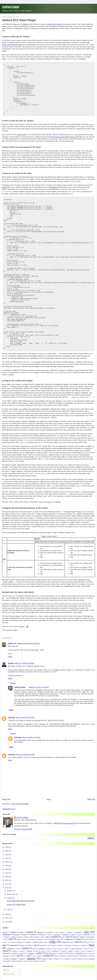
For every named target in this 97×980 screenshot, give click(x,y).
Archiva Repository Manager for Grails (20, 899)
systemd (47, 953)
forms (4, 940)
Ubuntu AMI (21, 134)
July (9, 907)
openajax (14, 949)
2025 (7, 845)
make (60, 946)
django (37, 935)
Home (49, 797)
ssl (29, 953)
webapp (92, 957)
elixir (11, 937)
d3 (94, 932)
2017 (7, 871)
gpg (46, 940)
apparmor (40, 930)
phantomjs (55, 949)
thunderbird (83, 954)
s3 (66, 951)
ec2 (11, 628)
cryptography (87, 932)
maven (66, 946)
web (86, 957)
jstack (54, 943)
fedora (52, 937)
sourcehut (5, 954)
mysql (5, 949)
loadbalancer (10, 946)
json (49, 943)
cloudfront (33, 932)
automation (78, 930)
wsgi (25, 959)
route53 (54, 951)
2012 (7, 912)
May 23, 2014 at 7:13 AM (31, 735)
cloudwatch (42, 932)
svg (34, 954)
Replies (13, 681)
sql (18, 953)
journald (43, 943)
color (50, 932)
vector (50, 957)
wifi (13, 959)
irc (92, 940)
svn (39, 954)
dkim (42, 935)
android (5, 930)
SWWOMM (10, 7)
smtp (91, 951)
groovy (64, 940)
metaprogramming (76, 946)
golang (40, 940)
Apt (65, 185)
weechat (7, 959)
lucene (49, 946)
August (10, 896)
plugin (77, 949)
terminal (63, 954)
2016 (7, 874)
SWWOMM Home (9, 807)
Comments (9, 972)
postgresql (6, 951)
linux (92, 943)
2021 (7, 856)
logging (26, 946)
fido (58, 937)
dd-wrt (14, 935)
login (34, 946)
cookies (73, 932)
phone (71, 949)
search (72, 951)
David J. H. (12, 641)
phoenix (64, 949)
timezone (92, 954)
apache (30, 930)
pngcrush (90, 949)
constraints (57, 932)
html (71, 940)
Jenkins (26, 24)
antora (21, 930)
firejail (85, 937)
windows (19, 959)
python (40, 951)
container (65, 932)
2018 (7, 867)
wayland (80, 957)
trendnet (14, 957)
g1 (9, 940)
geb (13, 940)
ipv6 (87, 940)
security (79, 951)
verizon (57, 957)
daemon (7, 935)
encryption (31, 937)
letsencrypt (68, 943)
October (10, 888)
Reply (10, 655)
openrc (22, 949)
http (77, 940)
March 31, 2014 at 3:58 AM (24, 661)
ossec (43, 949)
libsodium (76, 943)
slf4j (86, 951)
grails (53, 940)
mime (86, 946)
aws (8, 628)
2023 (7, 849)
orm (36, 949)
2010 (7, 920)
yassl (42, 959)
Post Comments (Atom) (21, 802)
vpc (74, 957)
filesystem (69, 937)
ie (83, 940)
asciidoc (70, 930)
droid (63, 935)
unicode (44, 957)
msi (91, 946)
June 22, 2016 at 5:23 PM (25, 752)
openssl (29, 949)
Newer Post (6, 797)
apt (56, 930)
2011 (7, 916)
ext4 (46, 937)
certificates (6, 932)
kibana (60, 943)
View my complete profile (23, 827)
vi (62, 957)
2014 (7, 882)
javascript (13, 943)
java (4, 943)
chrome (25, 932)
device (26, 935)
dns (48, 935)
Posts (7, 968)
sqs (24, 954)
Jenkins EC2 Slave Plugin (19, 20)
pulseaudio (31, 951)
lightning (84, 943)
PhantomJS (54, 187)
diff (31, 935)
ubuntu (31, 956)
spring (13, 954)
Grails (4, 187)
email (18, 937)
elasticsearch (91, 935)
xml (30, 959)
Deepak (11, 661)
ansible (13, 930)
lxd (55, 946)
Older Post (91, 797)
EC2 (26, 26)
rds (47, 951)
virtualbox (67, 957)
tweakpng (22, 957)
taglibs (56, 954)
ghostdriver (28, 940)
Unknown (12, 715)
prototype (23, 951)
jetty (36, 943)
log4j (18, 946)
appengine (50, 930)
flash (91, 937)
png (83, 949)
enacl (24, 937)
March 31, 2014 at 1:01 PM (39, 685)
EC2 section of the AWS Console (63, 137)
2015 (7, 878)
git (35, 940)
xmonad (36, 959)
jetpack (29, 943)
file (62, 937)
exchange (40, 937)
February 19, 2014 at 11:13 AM (28, 641)
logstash (41, 946)
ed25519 (82, 935)
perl (48, 949)
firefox (78, 937)
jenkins (15, 628)
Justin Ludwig (20, 685)
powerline (15, 951)
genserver (20, 940)
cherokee (16, 932)
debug (20, 935)
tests (69, 954)
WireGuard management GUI (65, 821)
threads (75, 954)
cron (79, 932)
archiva (62, 930)
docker (55, 935)
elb (5, 937)
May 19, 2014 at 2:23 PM (25, 715)
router (60, 951)
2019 (7, 863)
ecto (75, 935)
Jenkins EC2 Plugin (54, 24)
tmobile (7, 957)
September (11, 892)
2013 (7, 886)
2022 (7, 852)
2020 (7, 860)
